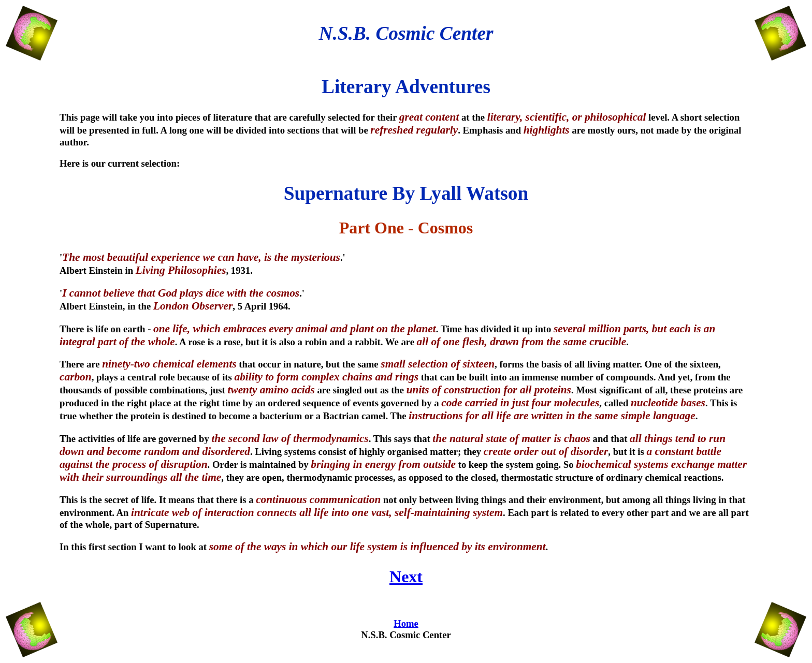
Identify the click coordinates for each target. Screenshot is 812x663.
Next (406, 577)
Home (406, 623)
